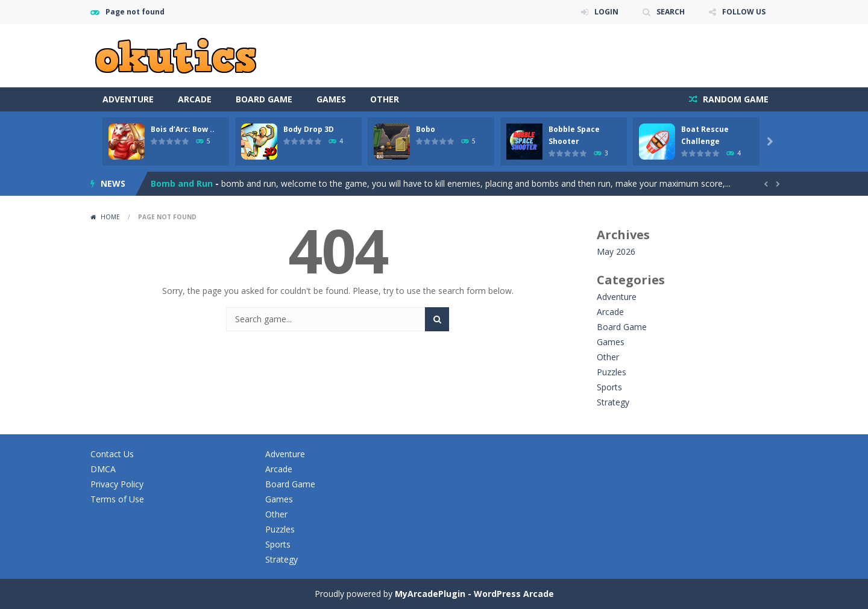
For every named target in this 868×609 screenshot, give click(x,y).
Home (110, 217)
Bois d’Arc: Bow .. (183, 129)
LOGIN (606, 12)
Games (331, 99)
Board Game (264, 99)
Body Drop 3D (309, 129)
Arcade (195, 99)
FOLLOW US (744, 12)
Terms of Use (117, 499)
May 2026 (616, 251)
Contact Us (112, 454)
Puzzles (612, 372)
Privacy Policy (117, 484)
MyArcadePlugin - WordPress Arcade (474, 594)
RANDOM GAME (734, 99)
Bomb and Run (182, 183)
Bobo (426, 129)
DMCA (103, 469)
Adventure (128, 99)
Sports (609, 387)
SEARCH (671, 12)
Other (385, 99)
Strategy (613, 402)
